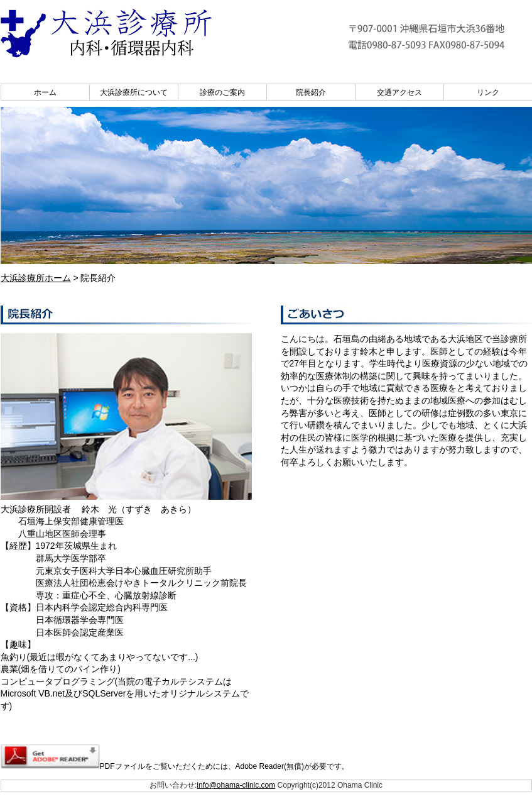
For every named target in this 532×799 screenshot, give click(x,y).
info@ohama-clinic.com (236, 785)
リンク (488, 92)
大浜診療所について (134, 92)
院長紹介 (311, 92)
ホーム (45, 92)
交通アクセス (399, 92)
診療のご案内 (222, 92)
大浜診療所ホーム (36, 278)
